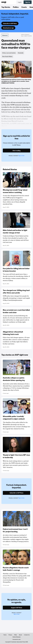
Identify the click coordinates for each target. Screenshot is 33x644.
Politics (16, 7)
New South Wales (7, 56)
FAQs (15, 635)
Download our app (8, 28)
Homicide (21, 53)
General (5, 35)
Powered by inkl (16, 639)
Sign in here (21, 156)
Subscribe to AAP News (10, 23)
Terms (5, 635)
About (20, 635)
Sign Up (28, 2)
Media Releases (17, 637)
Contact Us (27, 635)
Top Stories (6, 7)
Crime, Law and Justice (9, 53)
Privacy (10, 635)
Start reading (16, 151)
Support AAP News (17, 608)
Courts (24, 7)
